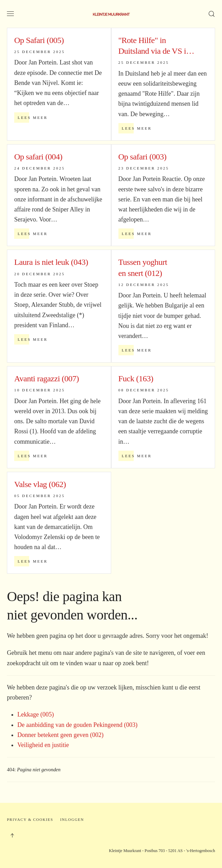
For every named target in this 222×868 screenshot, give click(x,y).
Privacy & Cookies (30, 819)
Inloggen (72, 819)
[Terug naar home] (111, 14)
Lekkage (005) (35, 714)
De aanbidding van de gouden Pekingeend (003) (77, 725)
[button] (10, 14)
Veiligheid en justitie (43, 745)
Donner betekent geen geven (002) (60, 735)
